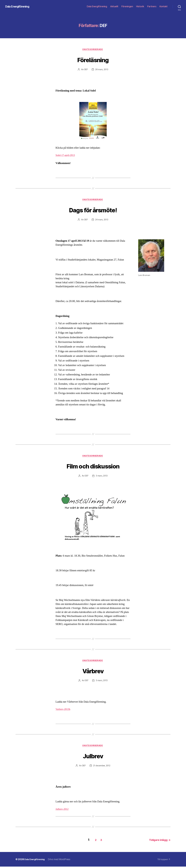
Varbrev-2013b (64, 711)
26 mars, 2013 (102, 70)
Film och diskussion (93, 467)
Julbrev (93, 757)
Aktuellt (114, 6)
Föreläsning (93, 60)
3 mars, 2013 (102, 477)
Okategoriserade (93, 50)
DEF (86, 70)
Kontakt (164, 6)
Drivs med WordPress (61, 861)
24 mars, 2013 (102, 220)
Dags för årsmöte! (93, 210)
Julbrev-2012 (63, 811)
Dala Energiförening (19, 6)
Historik (140, 6)
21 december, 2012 (102, 768)
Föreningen (127, 6)
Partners (152, 6)
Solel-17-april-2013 (66, 156)
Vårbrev (93, 672)
